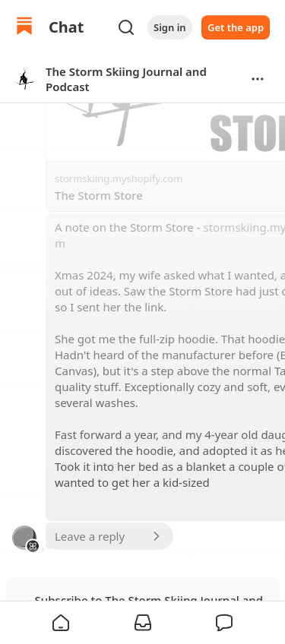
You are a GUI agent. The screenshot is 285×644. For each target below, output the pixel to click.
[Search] (126, 27)
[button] (61, 623)
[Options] (258, 79)
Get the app (236, 27)
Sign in (170, 27)
